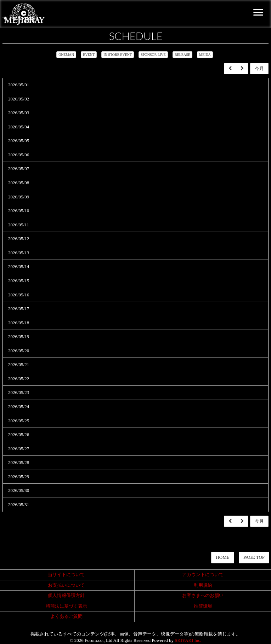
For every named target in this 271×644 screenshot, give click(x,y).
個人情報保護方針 (66, 595)
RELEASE (182, 55)
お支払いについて (66, 585)
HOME (222, 557)
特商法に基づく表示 (66, 606)
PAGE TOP (254, 557)
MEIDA (205, 55)
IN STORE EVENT (118, 55)
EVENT (89, 55)
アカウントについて (203, 575)
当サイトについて (66, 575)
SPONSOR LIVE (153, 55)
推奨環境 (203, 606)
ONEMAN (66, 55)
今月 (259, 68)
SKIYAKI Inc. (188, 640)
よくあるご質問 (66, 616)
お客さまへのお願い (203, 595)
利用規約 (203, 585)
